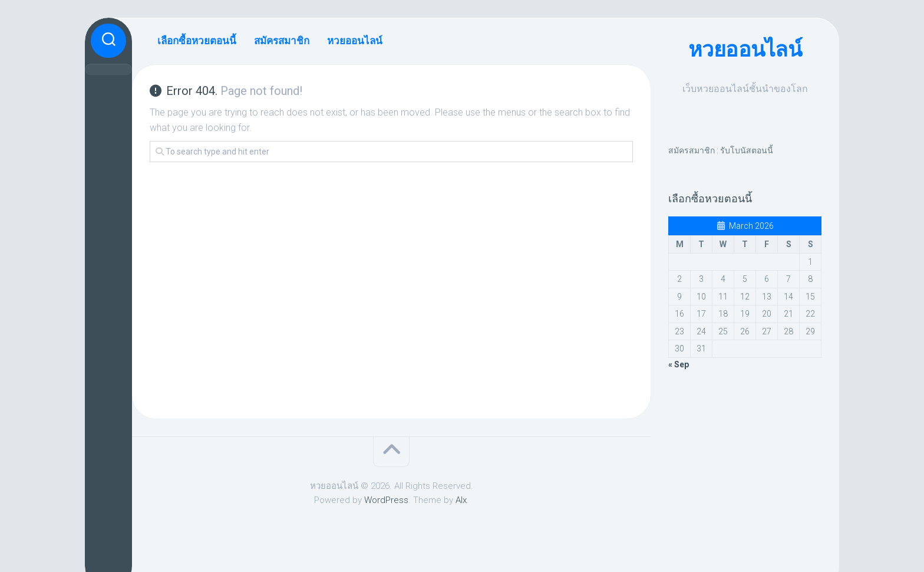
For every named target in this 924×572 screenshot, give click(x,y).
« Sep (679, 364)
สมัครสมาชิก (282, 41)
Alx (461, 500)
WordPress (386, 500)
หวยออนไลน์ (745, 50)
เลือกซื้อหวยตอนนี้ (197, 41)
